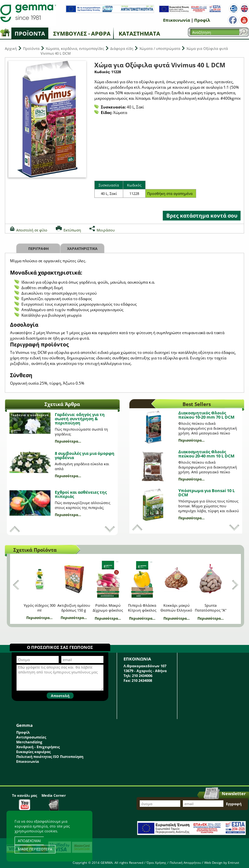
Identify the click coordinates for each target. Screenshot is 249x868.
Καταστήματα (139, 34)
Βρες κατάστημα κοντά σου (202, 216)
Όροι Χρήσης (156, 862)
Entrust (234, 862)
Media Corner (54, 802)
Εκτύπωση (72, 230)
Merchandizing (29, 742)
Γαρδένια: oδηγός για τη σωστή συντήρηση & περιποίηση (80, 419)
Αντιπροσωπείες (31, 737)
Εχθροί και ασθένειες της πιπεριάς (81, 494)
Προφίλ (202, 20)
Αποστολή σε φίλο (32, 230)
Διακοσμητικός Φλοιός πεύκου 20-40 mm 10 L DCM (206, 454)
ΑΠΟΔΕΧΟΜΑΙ (29, 841)
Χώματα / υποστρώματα (160, 48)
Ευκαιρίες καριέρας (33, 752)
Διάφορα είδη (122, 48)
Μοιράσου (106, 230)
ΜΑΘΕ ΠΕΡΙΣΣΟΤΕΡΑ (35, 849)
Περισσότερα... (68, 441)
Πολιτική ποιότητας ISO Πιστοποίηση (50, 756)
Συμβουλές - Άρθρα (82, 34)
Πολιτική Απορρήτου (185, 862)
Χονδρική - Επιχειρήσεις (38, 747)
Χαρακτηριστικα (82, 248)
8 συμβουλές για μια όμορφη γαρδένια (85, 455)
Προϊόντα (30, 34)
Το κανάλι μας (24, 801)
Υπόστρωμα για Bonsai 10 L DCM (207, 493)
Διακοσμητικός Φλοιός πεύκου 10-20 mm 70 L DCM (206, 415)
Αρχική (11, 48)
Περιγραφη (38, 248)
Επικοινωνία (177, 20)
